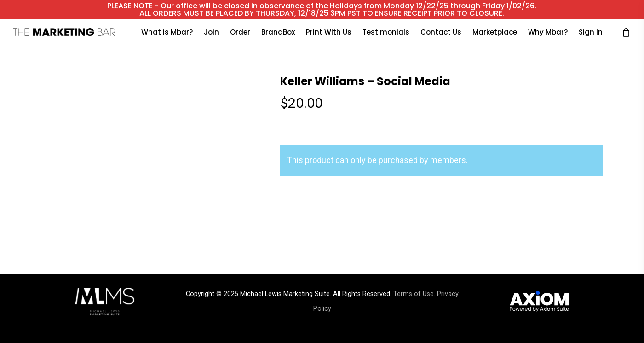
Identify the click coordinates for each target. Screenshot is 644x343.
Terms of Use (414, 294)
